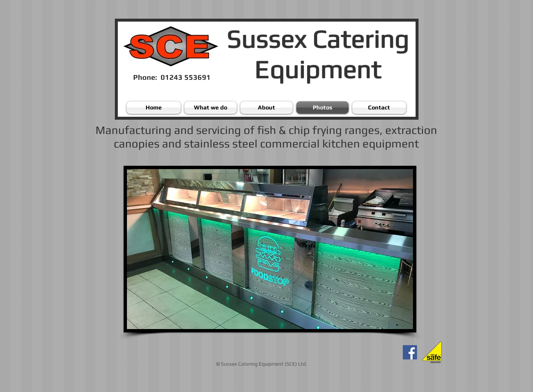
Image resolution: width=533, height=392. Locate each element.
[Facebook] (410, 352)
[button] (270, 249)
